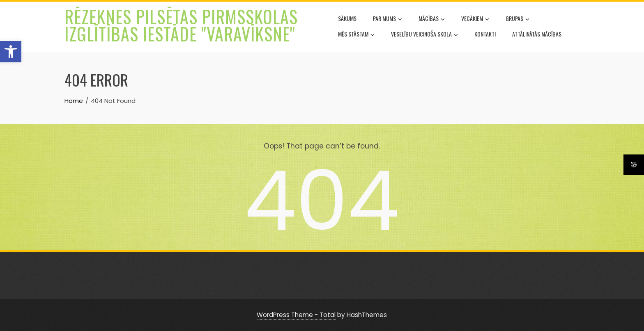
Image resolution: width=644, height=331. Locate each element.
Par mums (388, 19)
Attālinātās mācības (537, 34)
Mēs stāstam (356, 35)
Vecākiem (475, 19)
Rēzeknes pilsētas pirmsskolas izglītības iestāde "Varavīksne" (181, 25)
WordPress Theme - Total (296, 315)
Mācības (432, 19)
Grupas (517, 19)
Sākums (347, 18)
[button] (11, 52)
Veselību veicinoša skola (424, 35)
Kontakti (485, 34)
